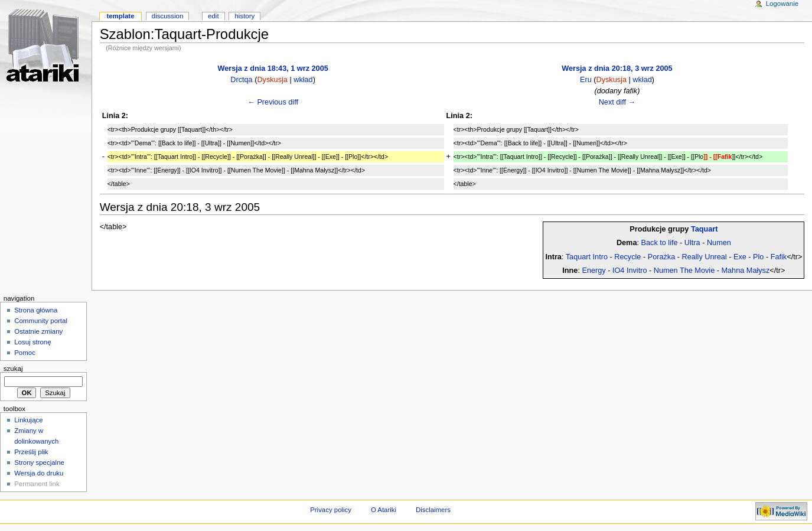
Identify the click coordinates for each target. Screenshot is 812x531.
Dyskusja (272, 80)
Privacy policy (331, 510)
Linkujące (28, 420)
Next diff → (617, 102)
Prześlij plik (31, 452)
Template (120, 16)
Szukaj (13, 369)
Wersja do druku (39, 473)
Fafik (779, 257)
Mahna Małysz (746, 271)
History (245, 16)
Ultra (692, 243)
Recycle (627, 257)
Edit (213, 16)
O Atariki (384, 510)
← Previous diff (273, 102)
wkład (303, 80)
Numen (719, 243)
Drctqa (241, 80)
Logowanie (782, 4)
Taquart (705, 229)
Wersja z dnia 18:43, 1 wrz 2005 (273, 69)
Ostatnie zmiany (38, 331)
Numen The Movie (684, 271)
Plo (758, 257)
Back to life (660, 243)
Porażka (662, 257)
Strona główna (36, 310)
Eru (586, 80)
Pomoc (25, 353)
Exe (740, 257)
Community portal (41, 321)
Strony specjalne (39, 462)
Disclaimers (433, 510)
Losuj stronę (32, 342)
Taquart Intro (587, 257)
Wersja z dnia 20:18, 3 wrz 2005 (617, 69)
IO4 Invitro (630, 271)
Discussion (167, 16)
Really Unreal (705, 257)
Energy (593, 271)
